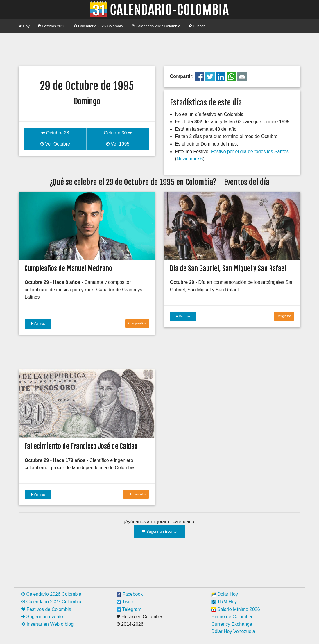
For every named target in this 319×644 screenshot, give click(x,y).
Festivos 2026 (52, 26)
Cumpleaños (137, 323)
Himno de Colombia (232, 617)
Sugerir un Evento (159, 531)
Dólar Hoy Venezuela (233, 631)
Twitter (126, 602)
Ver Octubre (55, 144)
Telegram (129, 609)
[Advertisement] (159, 49)
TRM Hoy (224, 602)
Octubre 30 (118, 133)
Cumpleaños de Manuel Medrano (68, 268)
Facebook (130, 594)
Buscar (197, 26)
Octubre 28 (55, 133)
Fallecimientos (136, 494)
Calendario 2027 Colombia (156, 26)
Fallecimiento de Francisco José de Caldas (81, 446)
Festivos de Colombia (46, 609)
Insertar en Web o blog (48, 624)
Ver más (38, 324)
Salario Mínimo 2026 (235, 609)
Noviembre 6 (190, 159)
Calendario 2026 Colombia (98, 26)
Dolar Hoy (225, 594)
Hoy (24, 26)
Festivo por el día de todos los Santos (250, 151)
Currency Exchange (232, 624)
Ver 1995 (118, 144)
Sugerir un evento (42, 617)
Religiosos (284, 316)
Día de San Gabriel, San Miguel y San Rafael (228, 268)
